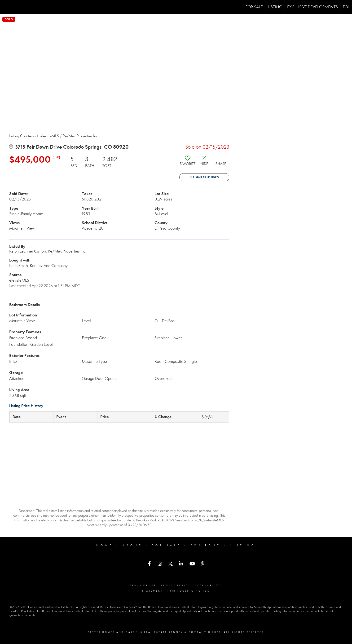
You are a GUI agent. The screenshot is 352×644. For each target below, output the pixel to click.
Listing (275, 7)
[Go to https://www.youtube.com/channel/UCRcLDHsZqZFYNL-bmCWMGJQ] (192, 564)
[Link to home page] (6, 7)
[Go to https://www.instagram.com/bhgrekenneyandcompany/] (160, 564)
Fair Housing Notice (189, 591)
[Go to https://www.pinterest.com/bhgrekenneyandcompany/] (202, 564)
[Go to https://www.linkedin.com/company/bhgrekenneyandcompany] (181, 564)
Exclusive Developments (312, 7)
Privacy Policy (176, 586)
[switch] (188, 162)
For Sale (254, 7)
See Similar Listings (204, 177)
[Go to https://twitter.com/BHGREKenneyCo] (171, 564)
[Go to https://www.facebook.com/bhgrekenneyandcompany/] (149, 564)
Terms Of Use (143, 586)
